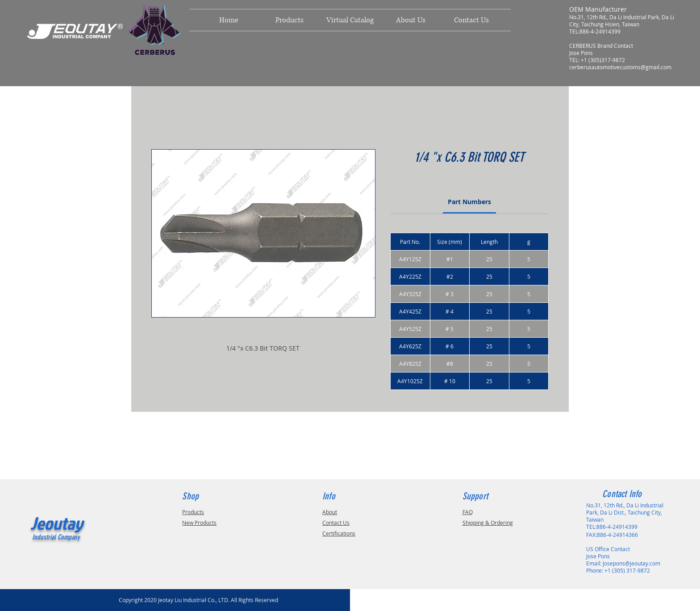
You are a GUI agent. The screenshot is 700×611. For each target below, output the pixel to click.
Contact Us (336, 523)
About (330, 512)
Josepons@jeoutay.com (631, 563)
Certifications (339, 533)
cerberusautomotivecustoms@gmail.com (620, 67)
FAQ (468, 512)
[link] (469, 202)
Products (193, 512)
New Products (199, 523)
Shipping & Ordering (488, 523)
